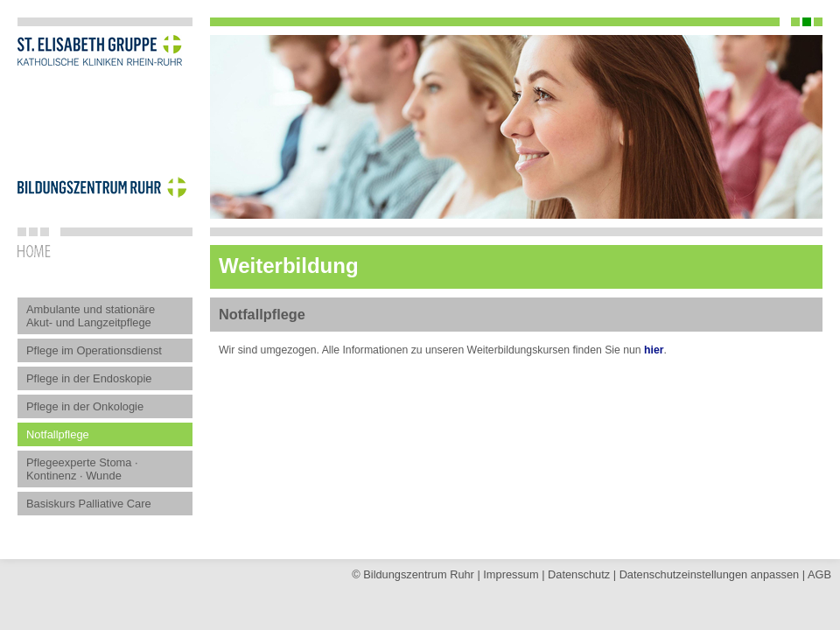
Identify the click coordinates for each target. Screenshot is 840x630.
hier (654, 350)
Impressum (511, 574)
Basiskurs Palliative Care (89, 504)
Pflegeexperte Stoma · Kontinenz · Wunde (82, 469)
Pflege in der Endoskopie (89, 378)
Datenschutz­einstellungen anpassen (710, 574)
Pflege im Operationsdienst (94, 350)
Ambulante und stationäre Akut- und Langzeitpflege (91, 316)
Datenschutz (579, 574)
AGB (819, 574)
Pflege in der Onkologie (85, 406)
